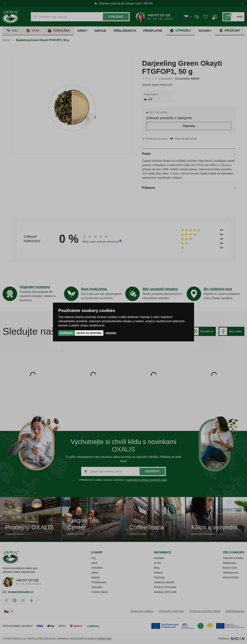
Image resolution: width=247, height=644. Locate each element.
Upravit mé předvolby (89, 333)
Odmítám (111, 333)
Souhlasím (66, 333)
